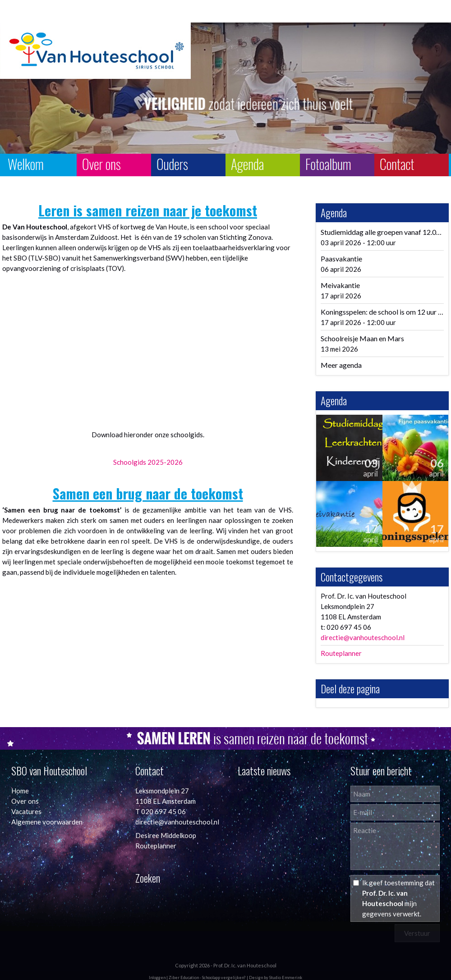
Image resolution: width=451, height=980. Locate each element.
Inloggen (157, 978)
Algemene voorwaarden (47, 822)
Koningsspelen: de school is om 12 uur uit (383, 312)
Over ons (25, 801)
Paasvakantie (341, 259)
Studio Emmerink (286, 978)
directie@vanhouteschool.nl (363, 637)
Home (20, 791)
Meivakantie (340, 285)
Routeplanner (341, 653)
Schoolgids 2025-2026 (148, 462)
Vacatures (26, 811)
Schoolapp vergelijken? (224, 978)
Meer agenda (341, 365)
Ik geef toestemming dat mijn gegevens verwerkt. (398, 898)
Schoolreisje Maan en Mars (362, 338)
